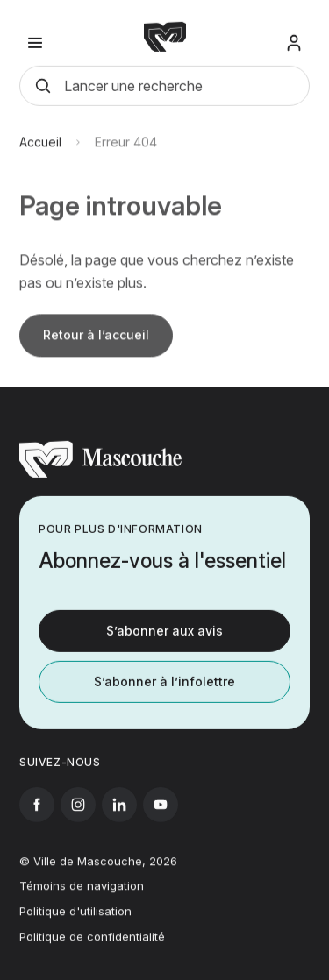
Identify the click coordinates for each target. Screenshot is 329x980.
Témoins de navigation (82, 893)
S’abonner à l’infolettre (164, 685)
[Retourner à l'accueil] (100, 478)
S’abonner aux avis (164, 633)
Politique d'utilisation (75, 918)
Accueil (40, 150)
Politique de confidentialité (92, 943)
